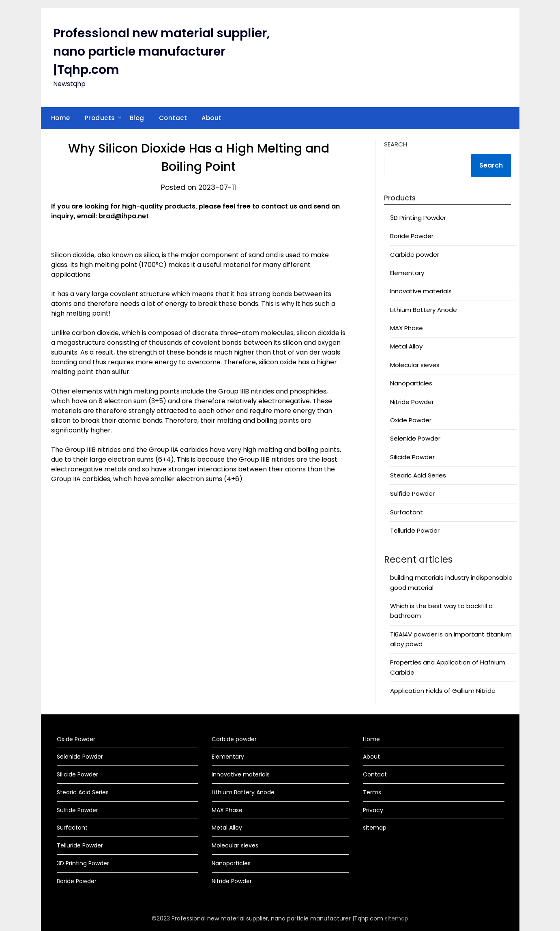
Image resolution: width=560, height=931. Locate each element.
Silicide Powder (412, 457)
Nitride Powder (412, 402)
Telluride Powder (415, 530)
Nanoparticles (411, 383)
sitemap (375, 828)
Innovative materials (421, 291)
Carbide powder (415, 255)
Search (396, 144)
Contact (173, 118)
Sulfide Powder (412, 493)
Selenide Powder (415, 438)
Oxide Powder (411, 420)
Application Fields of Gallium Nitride (443, 691)
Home (61, 118)
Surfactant (407, 512)
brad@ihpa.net (124, 216)
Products (100, 118)
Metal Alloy (406, 346)
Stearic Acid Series (418, 475)
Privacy (373, 810)
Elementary (407, 273)
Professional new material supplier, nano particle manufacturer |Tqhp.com (162, 52)
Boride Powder (412, 236)
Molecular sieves (415, 365)
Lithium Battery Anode (424, 310)
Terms (372, 792)
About (212, 118)
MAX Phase (407, 328)
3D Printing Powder (418, 218)
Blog (137, 118)
